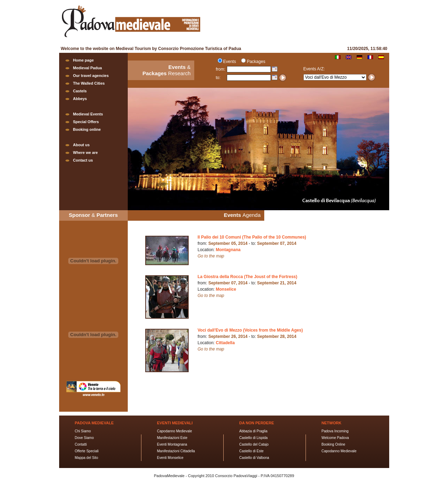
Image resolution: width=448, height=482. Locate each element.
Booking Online (334, 444)
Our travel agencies (91, 76)
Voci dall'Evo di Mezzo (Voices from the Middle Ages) (250, 330)
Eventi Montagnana (172, 444)
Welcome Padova (335, 438)
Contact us (83, 160)
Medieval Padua (88, 68)
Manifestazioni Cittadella (176, 451)
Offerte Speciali (87, 451)
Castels (80, 91)
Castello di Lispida (254, 438)
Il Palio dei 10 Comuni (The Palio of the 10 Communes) (252, 237)
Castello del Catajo (254, 444)
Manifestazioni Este (172, 438)
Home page (83, 60)
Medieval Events (88, 114)
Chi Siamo (83, 431)
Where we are (86, 153)
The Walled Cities (89, 83)
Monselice (226, 289)
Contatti (81, 444)
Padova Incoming (335, 431)
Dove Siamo (84, 438)
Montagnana (228, 250)
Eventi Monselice (170, 458)
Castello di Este (251, 451)
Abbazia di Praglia (254, 431)
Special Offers (86, 122)
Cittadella (225, 343)
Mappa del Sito (87, 458)
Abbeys (80, 99)
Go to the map (211, 256)
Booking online (87, 129)
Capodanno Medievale (175, 431)
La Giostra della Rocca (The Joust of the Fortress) (248, 277)
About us (82, 145)
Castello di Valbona (254, 458)
